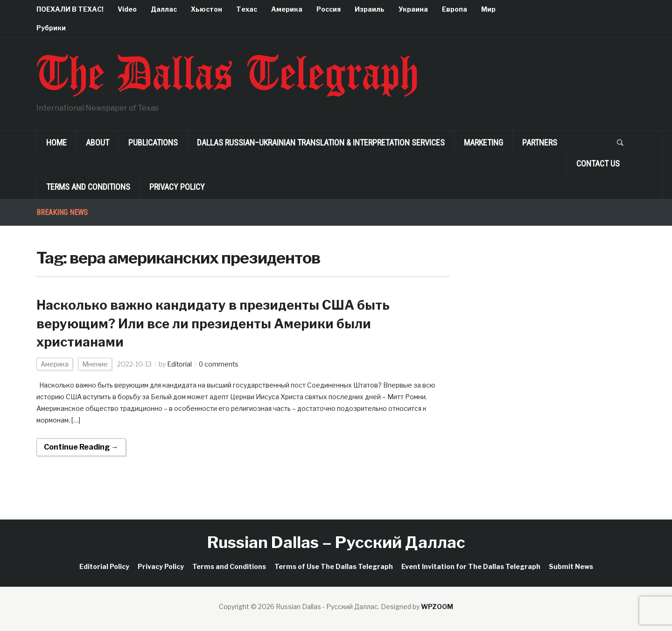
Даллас (164, 9)
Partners (540, 142)
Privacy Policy (177, 187)
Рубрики (51, 28)
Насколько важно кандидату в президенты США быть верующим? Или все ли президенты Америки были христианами (216, 323)
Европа (455, 9)
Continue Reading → (81, 447)
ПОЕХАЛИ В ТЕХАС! (70, 9)
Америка (287, 9)
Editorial (180, 364)
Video (127, 9)
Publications (153, 142)
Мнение (95, 364)
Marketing (483, 142)
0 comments (220, 364)
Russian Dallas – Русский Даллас (336, 542)
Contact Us (598, 163)
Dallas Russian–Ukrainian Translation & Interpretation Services (321, 142)
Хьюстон (206, 9)
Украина (413, 9)
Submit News (571, 566)
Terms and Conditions (88, 187)
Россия (329, 9)
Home (56, 142)
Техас (247, 9)
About (98, 142)
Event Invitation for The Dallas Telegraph (471, 566)
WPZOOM (437, 607)
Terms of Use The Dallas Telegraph (334, 566)
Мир (488, 9)
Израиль (370, 9)
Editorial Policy (104, 566)
